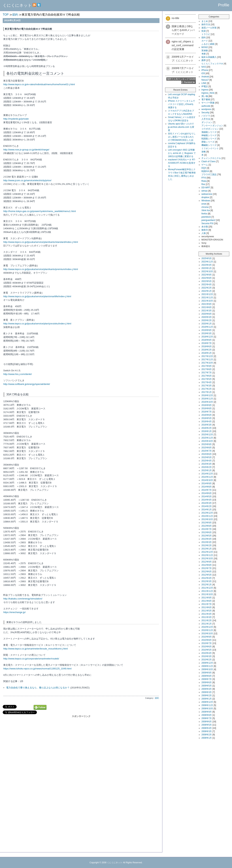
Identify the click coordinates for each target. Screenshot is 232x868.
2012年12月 (207, 552)
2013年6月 (207, 532)
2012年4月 (207, 578)
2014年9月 (207, 483)
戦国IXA (205, 171)
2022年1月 (207, 291)
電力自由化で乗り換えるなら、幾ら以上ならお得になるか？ (38, 688)
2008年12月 (207, 702)
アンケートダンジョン (212, 126)
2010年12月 (207, 627)
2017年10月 (207, 363)
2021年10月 (207, 301)
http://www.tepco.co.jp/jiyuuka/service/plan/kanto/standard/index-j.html (41, 242)
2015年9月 (207, 444)
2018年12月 (207, 337)
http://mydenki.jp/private (16, 119)
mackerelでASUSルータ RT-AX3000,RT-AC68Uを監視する (182, 163)
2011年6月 (207, 607)
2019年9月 (207, 330)
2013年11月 (207, 516)
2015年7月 (207, 451)
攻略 (204, 152)
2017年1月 (207, 392)
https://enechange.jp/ (14, 612)
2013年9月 (207, 523)
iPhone (205, 70)
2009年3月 (207, 692)
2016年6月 (207, 415)
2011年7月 (207, 604)
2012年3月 (207, 581)
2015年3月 (207, 464)
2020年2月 (207, 320)
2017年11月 (207, 360)
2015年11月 (207, 438)
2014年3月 (207, 503)
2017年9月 (207, 366)
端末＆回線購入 (209, 57)
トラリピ (206, 34)
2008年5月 (207, 725)
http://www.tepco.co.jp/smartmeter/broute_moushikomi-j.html (36, 649)
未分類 (205, 227)
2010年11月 (207, 630)
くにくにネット (17, 5)
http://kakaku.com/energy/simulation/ (23, 599)
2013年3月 (207, 542)
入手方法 (206, 119)
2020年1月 (207, 324)
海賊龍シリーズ (209, 132)
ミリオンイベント (210, 148)
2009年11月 (207, 666)
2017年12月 (207, 356)
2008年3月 (207, 731)
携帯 (204, 60)
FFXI (204, 178)
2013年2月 (207, 545)
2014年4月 (207, 500)
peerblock (206, 217)
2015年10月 (207, 441)
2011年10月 (207, 594)
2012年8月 (207, 565)
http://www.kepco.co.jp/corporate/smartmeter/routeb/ (31, 659)
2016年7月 (207, 412)
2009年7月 (207, 679)
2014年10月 (207, 480)
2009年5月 (207, 686)
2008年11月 (207, 705)
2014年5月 (207, 497)
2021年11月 (207, 298)
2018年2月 (207, 350)
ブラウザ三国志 (209, 175)
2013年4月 (207, 539)
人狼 (204, 233)
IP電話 (205, 86)
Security (205, 113)
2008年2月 (207, 735)
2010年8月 (207, 640)
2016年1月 (207, 431)
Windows (206, 201)
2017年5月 (207, 379)
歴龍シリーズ (208, 142)
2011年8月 (207, 601)
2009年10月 (207, 669)
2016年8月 (207, 408)
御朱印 (205, 230)
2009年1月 (207, 699)
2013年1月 (207, 549)
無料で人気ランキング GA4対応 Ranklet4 (181, 81)
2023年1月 (207, 268)
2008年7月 (207, 718)
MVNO (205, 47)
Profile (224, 5)
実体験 (205, 51)
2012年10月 (207, 558)
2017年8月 (207, 369)
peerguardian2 (208, 220)
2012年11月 (207, 555)
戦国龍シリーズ (209, 139)
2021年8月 (207, 307)
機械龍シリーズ (209, 145)
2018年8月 (207, 340)
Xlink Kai (206, 210)
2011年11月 (207, 591)
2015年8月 (207, 448)
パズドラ (206, 116)
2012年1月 (207, 585)
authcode (206, 106)
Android (205, 77)
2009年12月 (207, 663)
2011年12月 (207, 588)
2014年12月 (207, 474)
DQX (204, 168)
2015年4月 (207, 461)
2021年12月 (207, 294)
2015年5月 (207, 457)
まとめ (205, 21)
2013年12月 (207, 513)
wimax (205, 191)
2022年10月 (207, 271)
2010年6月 (207, 647)
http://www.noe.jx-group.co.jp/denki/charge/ (26, 150)
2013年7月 (207, 529)
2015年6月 (207, 454)
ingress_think (208, 93)
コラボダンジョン (210, 129)
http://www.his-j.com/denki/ (18, 374)
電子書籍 (206, 99)
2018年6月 (207, 346)
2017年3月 (207, 386)
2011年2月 (207, 620)
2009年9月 (207, 673)
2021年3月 (207, 311)
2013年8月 (207, 526)
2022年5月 (207, 281)
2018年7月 (207, 343)
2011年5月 (207, 611)
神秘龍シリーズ (209, 135)
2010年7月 (207, 643)
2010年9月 (207, 637)
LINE (204, 83)
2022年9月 (207, 275)
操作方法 (206, 24)
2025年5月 (207, 258)
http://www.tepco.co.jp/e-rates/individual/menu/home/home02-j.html (39, 84)
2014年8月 (207, 487)
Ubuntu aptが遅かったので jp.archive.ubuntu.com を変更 (181, 127)
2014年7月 (207, 490)
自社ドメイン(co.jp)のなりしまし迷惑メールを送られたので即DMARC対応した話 (182, 137)
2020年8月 (207, 314)
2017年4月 (207, 382)
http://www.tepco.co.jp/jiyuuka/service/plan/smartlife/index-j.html (37, 296)
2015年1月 (207, 470)
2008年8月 (207, 715)
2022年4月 (207, 285)
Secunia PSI (207, 223)
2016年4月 (207, 421)
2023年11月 (207, 262)
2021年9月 (207, 304)
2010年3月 (207, 656)
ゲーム (205, 165)
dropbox (205, 197)
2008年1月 (207, 738)
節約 (157, 698)
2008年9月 (207, 712)
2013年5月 (207, 536)
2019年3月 (207, 333)
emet (204, 204)
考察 (204, 54)
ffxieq (204, 181)
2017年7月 (207, 373)
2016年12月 (207, 395)
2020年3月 (207, 317)
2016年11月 (207, 399)
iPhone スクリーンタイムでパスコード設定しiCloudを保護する (181, 104)
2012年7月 (207, 568)
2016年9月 (207, 405)
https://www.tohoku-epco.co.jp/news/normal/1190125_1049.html (37, 669)
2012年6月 (207, 572)
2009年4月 (207, 689)
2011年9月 (207, 598)
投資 (204, 31)
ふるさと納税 (208, 44)
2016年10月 (207, 402)
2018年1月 (207, 353)
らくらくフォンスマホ (212, 64)
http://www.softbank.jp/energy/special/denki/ (27, 384)
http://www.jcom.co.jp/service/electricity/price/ (27, 180)
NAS (204, 67)
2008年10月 (207, 709)
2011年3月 (207, 617)
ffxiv (203, 184)
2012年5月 (207, 575)
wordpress (206, 109)
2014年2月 (207, 506)
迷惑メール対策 (209, 28)
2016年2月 (207, 428)
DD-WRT (206, 188)
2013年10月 (207, 519)
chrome (205, 207)
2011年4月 (207, 614)
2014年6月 (207, 493)
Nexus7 (205, 80)
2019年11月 (207, 327)
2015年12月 (207, 435)
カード (205, 41)
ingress (205, 90)
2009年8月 (207, 676)
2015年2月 (207, 467)
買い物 (205, 96)
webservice (207, 194)
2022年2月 (207, 288)
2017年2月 (207, 389)
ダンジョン (207, 122)
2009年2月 (207, 695)
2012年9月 (207, 562)
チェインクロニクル (211, 158)
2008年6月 (207, 722)
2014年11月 (207, 477)
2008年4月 (207, 728)
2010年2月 (207, 660)
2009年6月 (207, 682)
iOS (203, 73)
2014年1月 (207, 510)
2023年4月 (207, 265)
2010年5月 (207, 650)
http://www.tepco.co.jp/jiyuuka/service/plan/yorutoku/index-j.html (37, 324)
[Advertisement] (81, 743)
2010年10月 (207, 634)
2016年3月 (207, 425)
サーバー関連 (208, 103)
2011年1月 (207, 624)
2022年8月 (207, 278)
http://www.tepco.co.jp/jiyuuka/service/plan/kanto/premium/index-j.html (41, 269)
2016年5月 (207, 418)
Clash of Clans (208, 161)
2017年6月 (207, 376)
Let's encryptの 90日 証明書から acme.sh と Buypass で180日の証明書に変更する (182, 153)
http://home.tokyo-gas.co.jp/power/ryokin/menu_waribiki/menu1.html (40, 211)
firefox (204, 214)
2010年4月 (207, 653)
